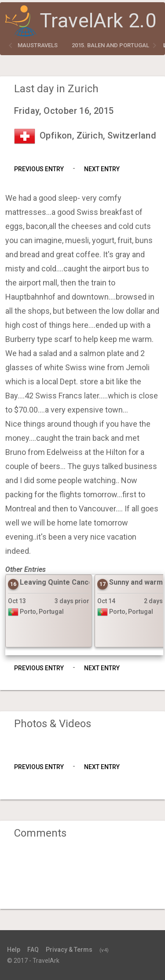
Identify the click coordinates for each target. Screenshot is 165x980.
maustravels (38, 45)
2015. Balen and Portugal (110, 45)
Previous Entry (39, 169)
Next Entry (102, 169)
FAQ (33, 950)
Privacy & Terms (69, 950)
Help (14, 950)
